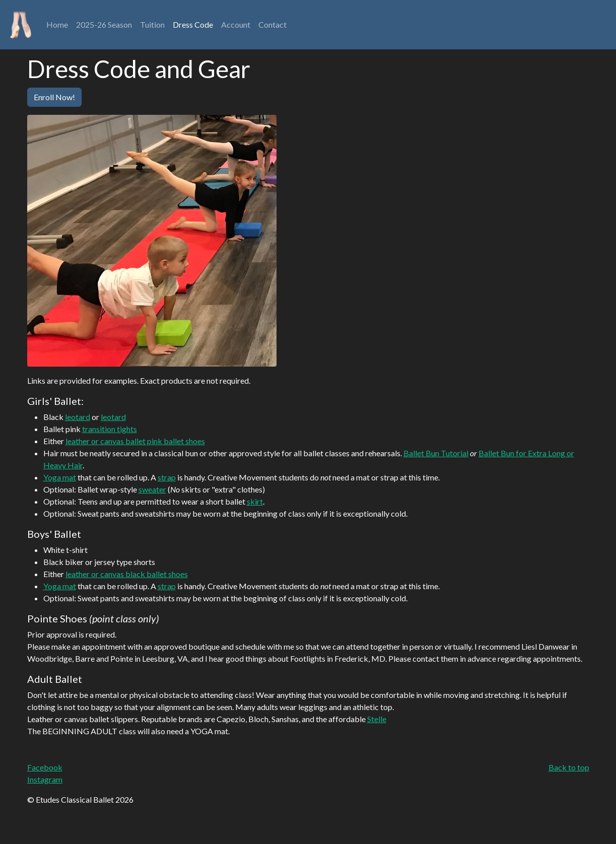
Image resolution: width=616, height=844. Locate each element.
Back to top (569, 767)
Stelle (377, 719)
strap (167, 477)
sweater (152, 489)
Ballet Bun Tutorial (436, 453)
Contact (272, 24)
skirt (255, 501)
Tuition (152, 24)
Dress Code (193, 24)
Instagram (45, 779)
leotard (78, 417)
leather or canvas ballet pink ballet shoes (135, 441)
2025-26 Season (104, 24)
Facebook (45, 767)
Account (236, 24)
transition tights (110, 429)
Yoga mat (60, 477)
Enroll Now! (54, 97)
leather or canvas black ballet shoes (127, 574)
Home (59, 24)
